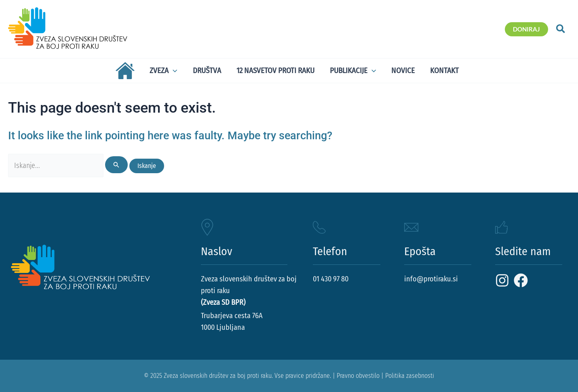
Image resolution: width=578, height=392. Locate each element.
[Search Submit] (116, 165)
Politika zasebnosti (410, 376)
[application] (173, 71)
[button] (526, 29)
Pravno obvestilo (358, 376)
